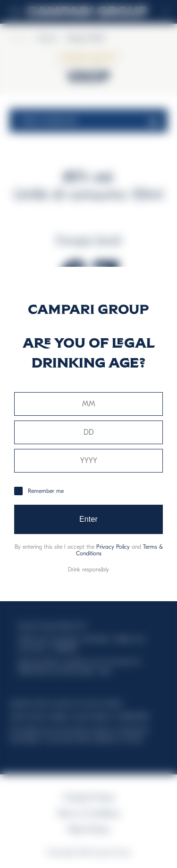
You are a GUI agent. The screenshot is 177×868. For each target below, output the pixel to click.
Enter (88, 519)
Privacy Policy (113, 547)
